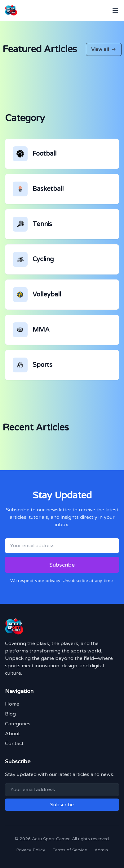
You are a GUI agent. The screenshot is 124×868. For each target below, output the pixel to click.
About (12, 734)
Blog (10, 714)
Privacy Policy (31, 850)
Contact (14, 744)
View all (104, 49)
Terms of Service (70, 850)
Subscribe (62, 565)
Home (12, 704)
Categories (18, 724)
